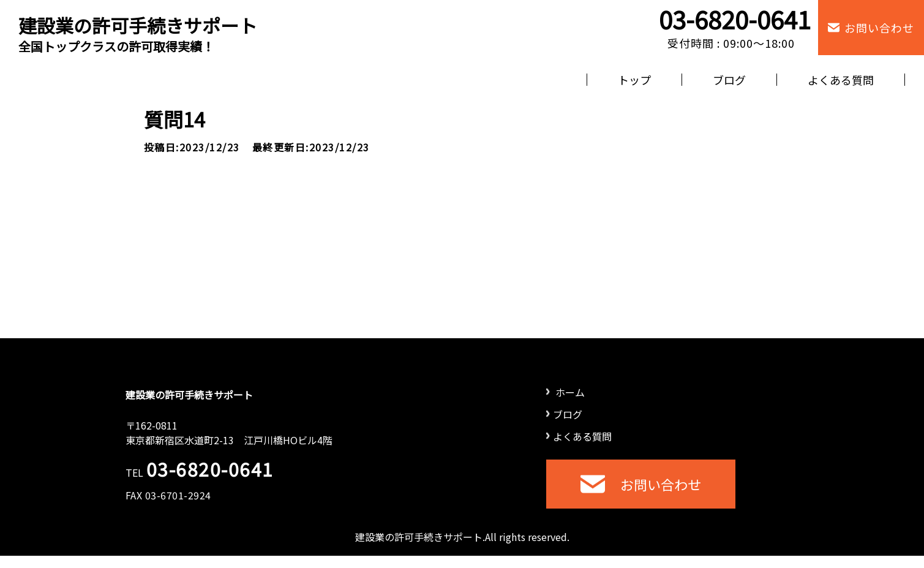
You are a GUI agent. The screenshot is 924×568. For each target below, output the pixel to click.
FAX (168, 495)
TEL (200, 472)
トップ (634, 80)
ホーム (565, 392)
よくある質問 (841, 80)
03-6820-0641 (735, 19)
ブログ (729, 80)
